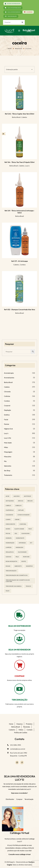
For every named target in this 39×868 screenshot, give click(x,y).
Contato (30, 730)
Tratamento (8, 475)
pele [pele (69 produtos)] (17, 557)
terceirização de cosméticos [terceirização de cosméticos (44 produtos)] (17, 575)
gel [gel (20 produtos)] (16, 533)
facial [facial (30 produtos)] (8, 533)
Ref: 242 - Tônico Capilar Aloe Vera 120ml (20, 114)
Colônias (7, 396)
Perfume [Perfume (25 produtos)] (26, 557)
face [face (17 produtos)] (30, 529)
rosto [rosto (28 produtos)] (24, 561)
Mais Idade (8, 443)
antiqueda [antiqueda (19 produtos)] (10, 501)
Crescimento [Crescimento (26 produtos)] (10, 524)
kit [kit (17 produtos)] (31, 543)
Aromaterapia (9, 373)
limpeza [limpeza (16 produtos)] (9, 547)
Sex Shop (7, 470)
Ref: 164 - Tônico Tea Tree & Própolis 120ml (19, 162)
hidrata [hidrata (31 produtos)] (9, 538)
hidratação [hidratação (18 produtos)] (10, 543)
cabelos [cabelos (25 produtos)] (18, 506)
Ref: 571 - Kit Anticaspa (20, 261)
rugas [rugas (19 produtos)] (8, 566)
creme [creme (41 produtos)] (17, 519)
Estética (7, 415)
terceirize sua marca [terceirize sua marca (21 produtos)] (14, 586)
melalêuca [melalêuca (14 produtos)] (10, 552)
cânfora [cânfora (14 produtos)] (23, 524)
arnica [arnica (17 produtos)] (21, 501)
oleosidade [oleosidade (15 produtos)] (22, 552)
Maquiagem (8, 452)
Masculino (8, 456)
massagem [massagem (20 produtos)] (19, 547)
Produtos (19, 49)
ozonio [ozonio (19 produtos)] (9, 557)
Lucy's (27, 166)
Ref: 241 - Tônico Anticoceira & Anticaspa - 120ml (20, 212)
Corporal (7, 405)
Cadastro (12, 730)
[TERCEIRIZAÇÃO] (20, 689)
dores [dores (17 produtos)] (8, 529)
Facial (6, 419)
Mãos (6, 447)
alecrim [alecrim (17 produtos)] (17, 496)
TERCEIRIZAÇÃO (20, 700)
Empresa (20, 724)
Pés (5, 461)
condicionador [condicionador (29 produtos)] (24, 515)
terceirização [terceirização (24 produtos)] (11, 571)
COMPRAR (19, 676)
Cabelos (24, 117)
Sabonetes (8, 466)
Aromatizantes (9, 378)
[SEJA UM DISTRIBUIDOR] (20, 615)
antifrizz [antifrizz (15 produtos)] (27, 496)
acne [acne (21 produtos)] (8, 496)
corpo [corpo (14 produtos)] (8, 519)
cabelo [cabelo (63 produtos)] (8, 506)
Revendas (27, 727)
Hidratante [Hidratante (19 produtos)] (20, 538)
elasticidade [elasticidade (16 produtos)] (19, 529)
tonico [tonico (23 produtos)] (28, 586)
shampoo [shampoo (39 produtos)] (29, 566)
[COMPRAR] (20, 665)
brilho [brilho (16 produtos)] (30, 501)
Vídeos (21, 730)
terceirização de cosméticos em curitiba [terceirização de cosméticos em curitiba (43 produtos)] (18, 581)
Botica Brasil (16, 117)
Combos (23, 265)
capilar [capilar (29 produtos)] (21, 510)
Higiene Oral (8, 429)
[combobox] (19, 69)
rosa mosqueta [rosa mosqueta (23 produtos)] (11, 561)
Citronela (7, 392)
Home (10, 49)
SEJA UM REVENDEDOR (19, 650)
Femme (7, 424)
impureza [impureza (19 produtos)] (22, 543)
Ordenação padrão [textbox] (12, 69)
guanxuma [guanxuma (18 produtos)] (25, 533)
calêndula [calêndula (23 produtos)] (10, 510)
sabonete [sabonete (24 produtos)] (18, 566)
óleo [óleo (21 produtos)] (8, 591)
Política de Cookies (21, 732)
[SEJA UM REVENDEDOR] (20, 639)
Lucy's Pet (8, 438)
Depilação (7, 410)
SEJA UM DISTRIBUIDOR (19, 626)
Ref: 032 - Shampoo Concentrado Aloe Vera (20, 310)
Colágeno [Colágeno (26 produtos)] (9, 515)
